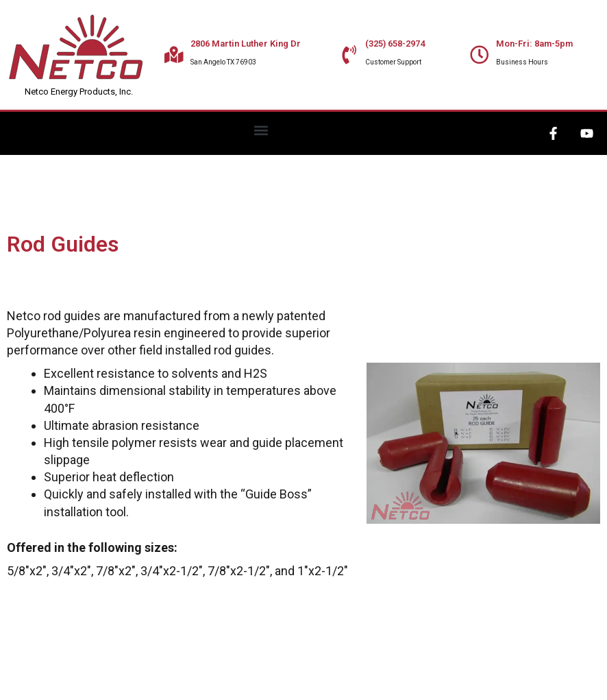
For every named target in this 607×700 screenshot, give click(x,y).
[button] (261, 130)
